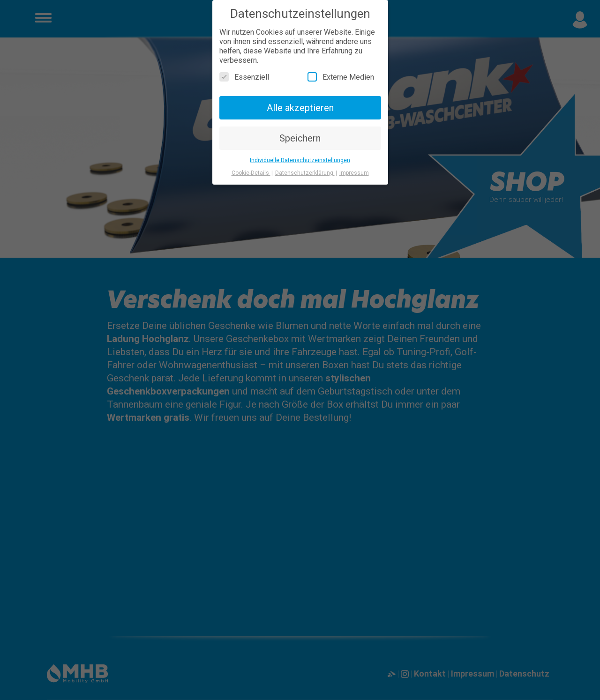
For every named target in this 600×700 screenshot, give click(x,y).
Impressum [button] (354, 173)
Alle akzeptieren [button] (300, 108)
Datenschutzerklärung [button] (305, 173)
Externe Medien (341, 77)
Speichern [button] (300, 138)
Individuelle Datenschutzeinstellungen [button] (300, 160)
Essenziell (244, 77)
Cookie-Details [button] (251, 173)
